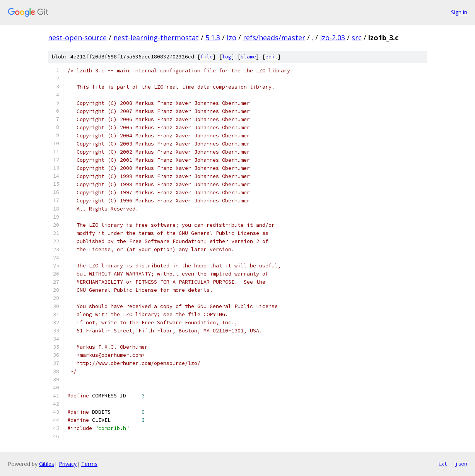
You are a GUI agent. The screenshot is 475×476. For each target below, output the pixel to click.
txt (443, 464)
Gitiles (47, 464)
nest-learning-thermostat (156, 38)
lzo (232, 38)
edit (272, 57)
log (227, 57)
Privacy (68, 464)
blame (248, 57)
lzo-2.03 (332, 38)
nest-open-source (77, 38)
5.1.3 (213, 38)
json (461, 464)
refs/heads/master (274, 38)
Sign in (459, 12)
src (357, 38)
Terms (89, 464)
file (207, 57)
